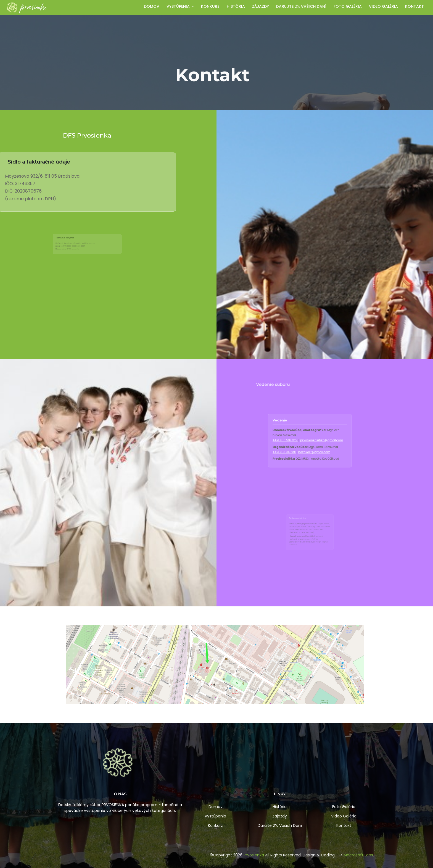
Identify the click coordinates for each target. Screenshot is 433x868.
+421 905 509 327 (299, 440)
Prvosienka (254, 855)
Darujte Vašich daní (301, 6)
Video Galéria (344, 816)
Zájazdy (261, 6)
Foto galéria (348, 6)
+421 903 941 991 (299, 446)
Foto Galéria (344, 807)
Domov (152, 6)
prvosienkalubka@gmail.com (315, 440)
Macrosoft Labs (358, 855)
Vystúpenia (180, 6)
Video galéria (383, 6)
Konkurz (210, 6)
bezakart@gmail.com (312, 446)
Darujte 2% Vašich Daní (280, 825)
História (236, 6)
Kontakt (414, 6)
